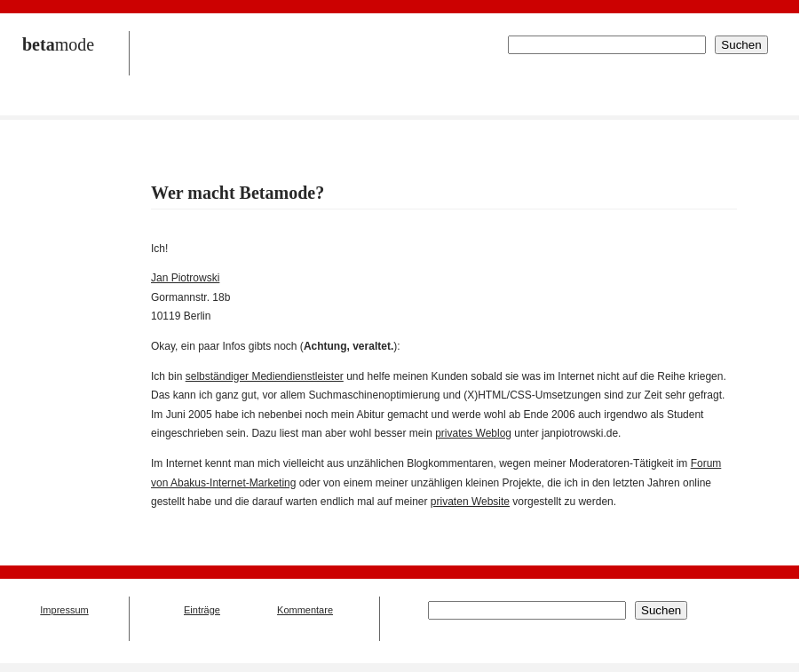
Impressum (64, 610)
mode (58, 44)
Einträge (202, 610)
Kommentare (305, 610)
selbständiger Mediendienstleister (265, 376)
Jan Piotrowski (185, 278)
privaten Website (470, 502)
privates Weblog (473, 433)
